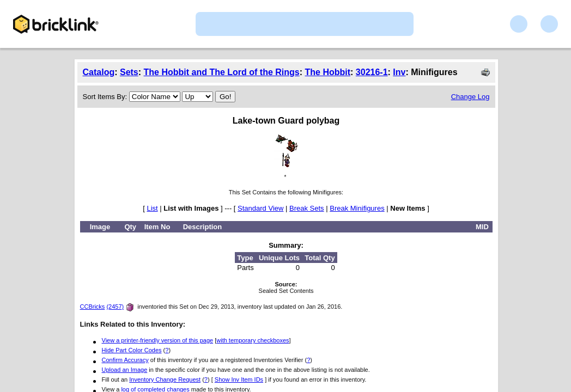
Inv (399, 72)
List (152, 208)
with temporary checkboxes (253, 340)
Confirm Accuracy (125, 360)
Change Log (470, 97)
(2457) (115, 307)
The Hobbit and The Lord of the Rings (222, 72)
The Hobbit (328, 72)
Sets (129, 72)
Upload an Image (125, 370)
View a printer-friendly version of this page (158, 340)
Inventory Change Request (165, 379)
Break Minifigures (357, 208)
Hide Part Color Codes (132, 350)
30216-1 (372, 72)
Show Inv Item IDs (239, 379)
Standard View (260, 208)
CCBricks (93, 307)
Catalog (99, 72)
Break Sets (307, 208)
